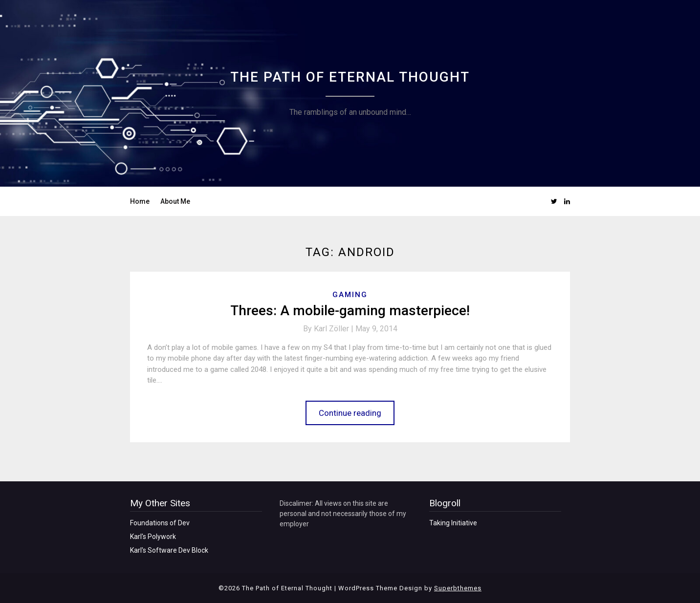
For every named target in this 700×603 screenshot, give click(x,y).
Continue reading (350, 413)
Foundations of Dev (160, 523)
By (329, 329)
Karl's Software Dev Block (169, 550)
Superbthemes (458, 588)
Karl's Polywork (153, 537)
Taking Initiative (453, 523)
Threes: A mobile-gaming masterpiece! (350, 311)
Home (140, 201)
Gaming (350, 295)
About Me (175, 201)
